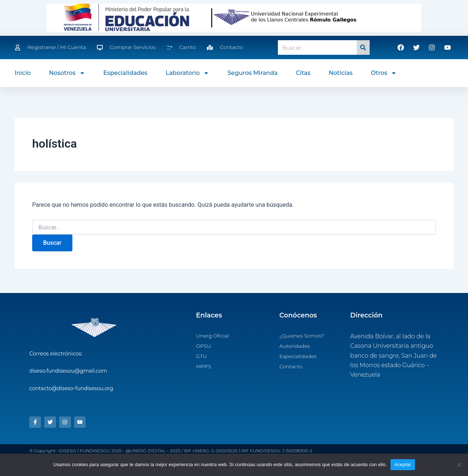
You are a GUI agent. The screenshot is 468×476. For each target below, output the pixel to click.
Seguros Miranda (252, 73)
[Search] (363, 47)
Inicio (23, 73)
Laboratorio (187, 73)
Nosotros (67, 73)
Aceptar (403, 464)
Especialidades (126, 73)
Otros (384, 73)
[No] (459, 465)
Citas (303, 73)
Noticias (341, 73)
